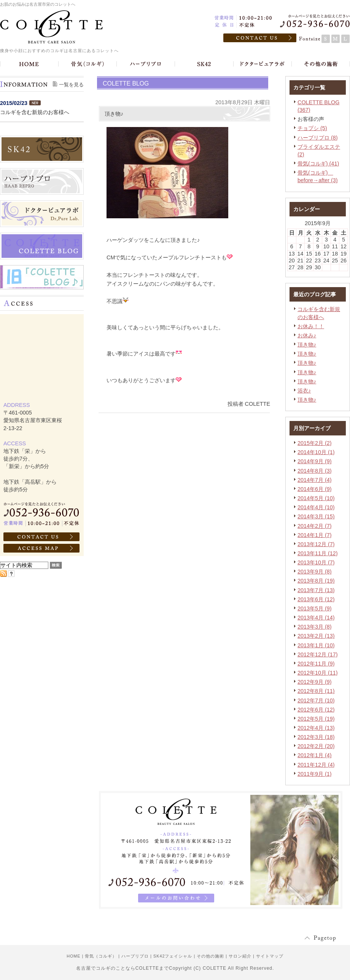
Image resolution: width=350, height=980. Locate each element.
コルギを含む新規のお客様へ (35, 112)
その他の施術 (210, 956)
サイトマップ (270, 956)
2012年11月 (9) (316, 664)
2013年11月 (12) (318, 553)
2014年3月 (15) (316, 516)
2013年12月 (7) (316, 544)
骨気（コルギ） (101, 956)
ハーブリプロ (135, 956)
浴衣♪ (304, 391)
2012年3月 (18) (316, 737)
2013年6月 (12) (316, 599)
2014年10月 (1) (316, 452)
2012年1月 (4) (315, 755)
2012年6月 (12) (316, 710)
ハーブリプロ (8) (318, 138)
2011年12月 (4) (316, 765)
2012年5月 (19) (316, 719)
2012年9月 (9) (315, 682)
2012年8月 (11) (316, 691)
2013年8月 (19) (316, 581)
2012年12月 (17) (318, 654)
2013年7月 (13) (316, 590)
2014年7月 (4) (315, 480)
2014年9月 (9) (315, 461)
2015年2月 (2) (315, 443)
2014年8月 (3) (315, 471)
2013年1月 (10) (316, 645)
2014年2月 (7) (315, 526)
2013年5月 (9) (315, 608)
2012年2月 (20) (316, 746)
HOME (73, 956)
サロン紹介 (240, 956)
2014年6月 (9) (315, 489)
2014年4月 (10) (316, 507)
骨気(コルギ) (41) (318, 164)
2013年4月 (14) (316, 618)
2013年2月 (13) (316, 636)
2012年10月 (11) (318, 673)
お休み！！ (311, 326)
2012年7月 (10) (316, 700)
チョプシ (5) (312, 128)
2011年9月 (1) (315, 774)
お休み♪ (307, 335)
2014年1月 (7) (315, 535)
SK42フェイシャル (173, 956)
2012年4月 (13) (316, 728)
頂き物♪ (307, 345)
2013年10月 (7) (316, 562)
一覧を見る (71, 85)
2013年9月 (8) (315, 572)
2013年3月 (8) (315, 627)
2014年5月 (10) (316, 498)
